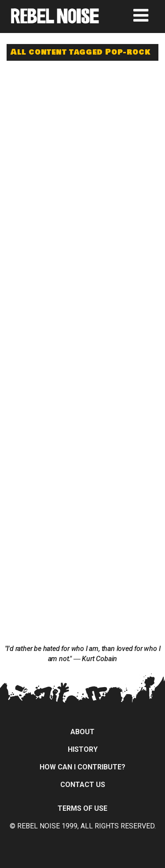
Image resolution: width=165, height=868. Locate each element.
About (82, 732)
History (83, 749)
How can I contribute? (82, 767)
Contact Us (83, 785)
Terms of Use (82, 808)
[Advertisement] (83, 124)
